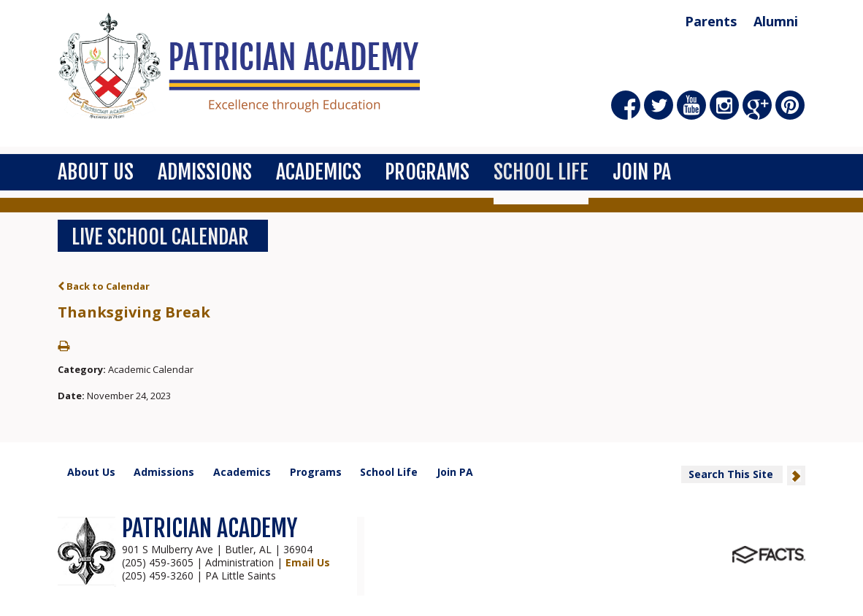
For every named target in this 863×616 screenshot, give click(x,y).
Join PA (642, 172)
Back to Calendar (104, 286)
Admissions (205, 172)
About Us (96, 172)
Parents (711, 21)
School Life (541, 172)
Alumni (776, 21)
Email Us (308, 562)
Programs (427, 172)
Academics (319, 172)
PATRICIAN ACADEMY (210, 528)
